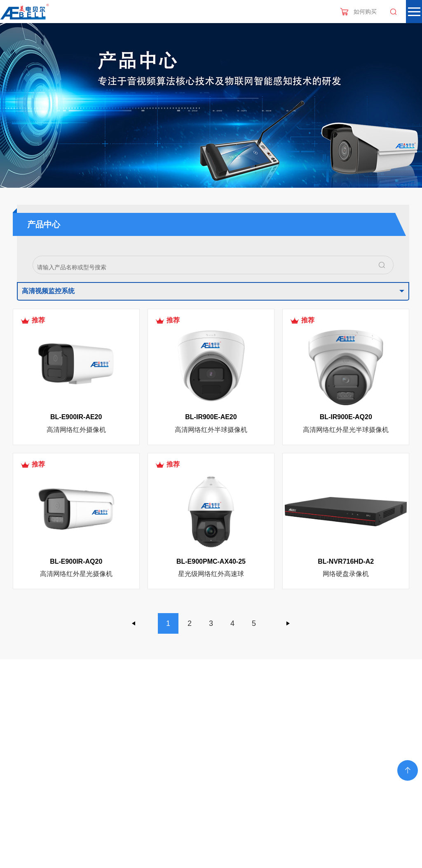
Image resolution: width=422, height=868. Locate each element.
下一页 (288, 623)
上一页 (134, 623)
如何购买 (365, 12)
